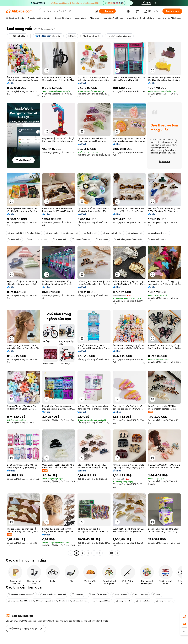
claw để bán (34, 233)
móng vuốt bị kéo (102, 601)
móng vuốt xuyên (164, 601)
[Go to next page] (118, 553)
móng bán (78, 594)
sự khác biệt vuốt (79, 601)
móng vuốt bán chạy (113, 233)
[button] (96, 11)
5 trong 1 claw (143, 601)
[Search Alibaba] (67, 11)
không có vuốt (135, 233)
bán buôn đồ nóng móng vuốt (21, 594)
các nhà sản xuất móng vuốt (53, 594)
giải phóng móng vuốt (37, 239)
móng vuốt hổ (123, 601)
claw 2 (157, 594)
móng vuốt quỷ (140, 594)
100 (112, 553)
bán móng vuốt (71, 233)
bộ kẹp (61, 601)
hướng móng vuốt (42, 601)
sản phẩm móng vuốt (158, 233)
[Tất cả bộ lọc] (17, 36)
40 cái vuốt (102, 239)
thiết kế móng (120, 594)
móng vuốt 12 (15, 233)
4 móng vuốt (91, 233)
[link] (184, 616)
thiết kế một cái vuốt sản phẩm (128, 239)
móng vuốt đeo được (18, 601)
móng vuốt (52, 233)
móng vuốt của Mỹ (81, 239)
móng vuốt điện (156, 239)
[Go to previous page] (71, 553)
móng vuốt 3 (14, 239)
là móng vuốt (60, 239)
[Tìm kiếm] (107, 11)
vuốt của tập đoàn (98, 594)
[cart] (138, 12)
